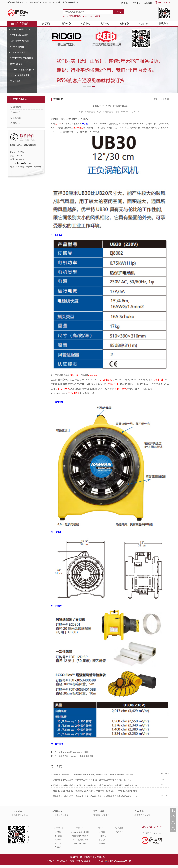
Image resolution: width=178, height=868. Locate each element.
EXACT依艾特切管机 (80, 840)
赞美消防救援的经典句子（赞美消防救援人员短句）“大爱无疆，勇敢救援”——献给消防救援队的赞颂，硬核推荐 (95, 791)
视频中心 (105, 24)
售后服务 (58, 840)
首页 (156, 99)
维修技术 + (16, 123)
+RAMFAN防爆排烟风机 (20, 30)
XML (72, 861)
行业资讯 (102, 836)
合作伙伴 (58, 847)
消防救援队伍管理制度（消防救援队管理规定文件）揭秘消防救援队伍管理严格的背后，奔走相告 (92, 775)
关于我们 (47, 24)
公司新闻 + (16, 107)
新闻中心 (66, 24)
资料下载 (124, 24)
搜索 (119, 12)
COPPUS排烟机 (80, 843)
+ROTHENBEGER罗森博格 (21, 58)
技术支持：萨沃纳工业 (57, 861)
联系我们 (148, 3)
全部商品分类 (20, 24)
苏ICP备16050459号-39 (93, 861)
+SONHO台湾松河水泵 (19, 75)
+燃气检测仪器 (16, 64)
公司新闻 (102, 832)
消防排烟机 (78, 128)
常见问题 (102, 840)
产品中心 (137, 3)
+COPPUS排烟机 (17, 47)
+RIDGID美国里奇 (17, 52)
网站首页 (125, 3)
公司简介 (58, 832)
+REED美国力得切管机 (20, 35)
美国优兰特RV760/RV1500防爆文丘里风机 (76, 756)
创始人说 (144, 24)
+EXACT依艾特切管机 (19, 41)
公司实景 (58, 843)
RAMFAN (93, 375)
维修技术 (102, 843)
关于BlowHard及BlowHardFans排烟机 (74, 752)
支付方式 (58, 836)
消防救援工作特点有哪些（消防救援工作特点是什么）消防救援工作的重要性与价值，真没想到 (91, 780)
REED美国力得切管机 (80, 836)
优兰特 (58, 124)
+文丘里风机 (15, 81)
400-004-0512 (162, 3)
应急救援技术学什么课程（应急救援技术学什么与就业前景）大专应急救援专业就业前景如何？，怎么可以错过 (95, 796)
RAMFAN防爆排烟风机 (80, 832)
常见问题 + (16, 118)
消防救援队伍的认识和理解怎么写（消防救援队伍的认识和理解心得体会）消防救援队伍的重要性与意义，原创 (95, 785)
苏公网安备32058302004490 (118, 861)
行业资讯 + (16, 112)
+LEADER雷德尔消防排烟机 (22, 70)
